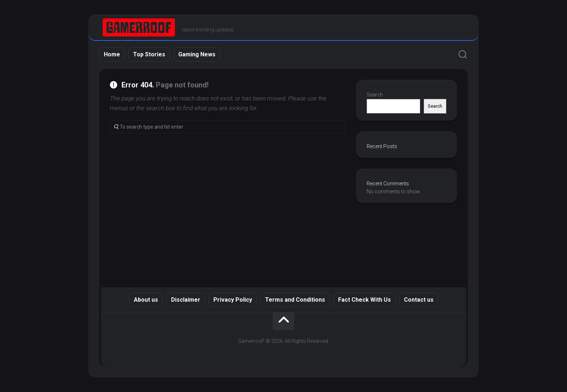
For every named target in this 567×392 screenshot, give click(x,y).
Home (112, 54)
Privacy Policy (233, 300)
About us (146, 300)
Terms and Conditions (295, 300)
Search (375, 95)
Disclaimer (186, 300)
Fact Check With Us (364, 300)
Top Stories (149, 54)
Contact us (419, 300)
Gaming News (197, 54)
